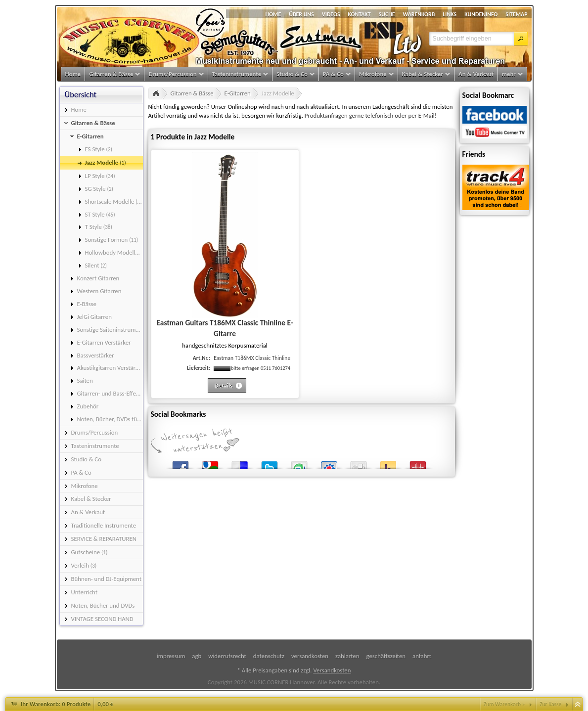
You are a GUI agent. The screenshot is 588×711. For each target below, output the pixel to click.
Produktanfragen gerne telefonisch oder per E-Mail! (371, 115)
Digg (359, 463)
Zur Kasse (550, 704)
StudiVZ (329, 463)
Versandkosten (332, 670)
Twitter (270, 463)
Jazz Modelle (278, 93)
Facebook (181, 463)
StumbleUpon (299, 463)
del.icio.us (240, 463)
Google (210, 463)
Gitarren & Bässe (192, 93)
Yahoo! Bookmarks (388, 463)
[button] (521, 39)
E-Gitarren (238, 93)
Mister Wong (418, 463)
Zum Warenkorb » (504, 704)
